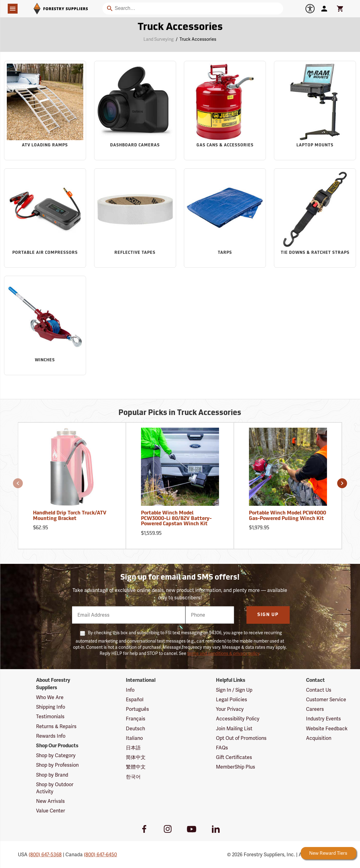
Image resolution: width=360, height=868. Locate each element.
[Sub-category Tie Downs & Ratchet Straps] (315, 218)
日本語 (133, 748)
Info (130, 690)
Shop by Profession (57, 765)
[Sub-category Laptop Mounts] (315, 111)
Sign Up (268, 615)
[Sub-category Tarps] (225, 218)
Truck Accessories (198, 39)
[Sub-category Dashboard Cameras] (135, 111)
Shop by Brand (52, 775)
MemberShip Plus (236, 767)
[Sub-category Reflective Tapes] (135, 218)
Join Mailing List (234, 729)
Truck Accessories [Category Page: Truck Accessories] (180, 27)
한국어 (133, 777)
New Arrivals (50, 801)
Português (137, 709)
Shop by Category (56, 755)
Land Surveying (159, 39)
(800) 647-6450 (100, 855)
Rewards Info (51, 736)
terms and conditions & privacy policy (223, 653)
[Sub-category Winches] (45, 325)
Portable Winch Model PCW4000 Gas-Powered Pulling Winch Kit (288, 516)
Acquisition (319, 738)
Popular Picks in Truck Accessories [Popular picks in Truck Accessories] (180, 413)
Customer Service (326, 700)
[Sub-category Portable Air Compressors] (45, 218)
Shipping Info (51, 707)
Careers (315, 709)
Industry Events (323, 719)
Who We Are (50, 697)
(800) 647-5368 (45, 855)
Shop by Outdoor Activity (55, 788)
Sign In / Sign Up (234, 690)
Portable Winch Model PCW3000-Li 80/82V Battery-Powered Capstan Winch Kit (176, 519)
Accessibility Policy (238, 719)
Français (136, 719)
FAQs (222, 748)
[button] (18, 483)
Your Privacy (230, 709)
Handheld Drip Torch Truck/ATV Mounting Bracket (70, 516)
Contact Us (319, 690)
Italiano (134, 738)
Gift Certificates (234, 757)
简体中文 (136, 757)
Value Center (51, 811)
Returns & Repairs (56, 726)
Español (135, 700)
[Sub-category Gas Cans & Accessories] (225, 111)
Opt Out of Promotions (241, 738)
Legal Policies (232, 700)
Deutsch (135, 729)
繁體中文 (136, 767)
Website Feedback (327, 729)
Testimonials (50, 717)
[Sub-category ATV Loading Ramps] (45, 111)
